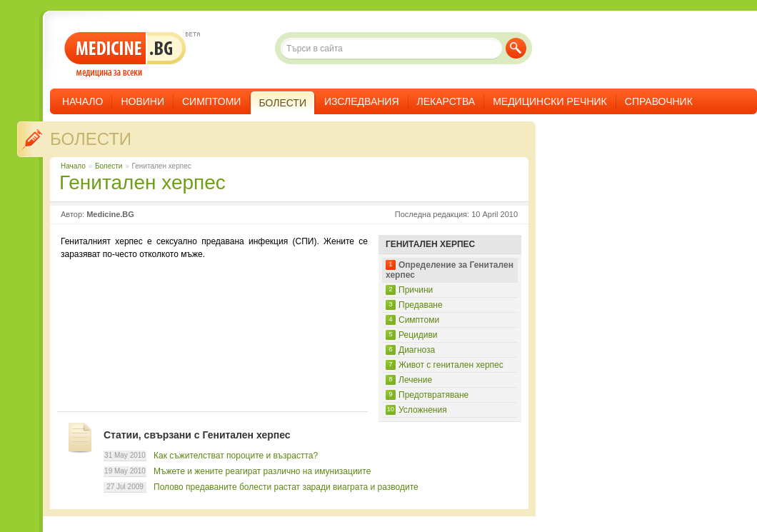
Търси (516, 48)
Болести (91, 139)
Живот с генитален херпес (451, 365)
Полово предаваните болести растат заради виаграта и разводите (286, 487)
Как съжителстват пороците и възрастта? (236, 456)
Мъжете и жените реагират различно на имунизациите (262, 471)
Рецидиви (418, 335)
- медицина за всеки (125, 55)
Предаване (421, 305)
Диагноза (417, 350)
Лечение (415, 380)
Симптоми (211, 101)
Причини (416, 290)
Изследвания (362, 101)
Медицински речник (550, 101)
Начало (82, 101)
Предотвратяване (433, 395)
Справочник (659, 101)
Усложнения (423, 410)
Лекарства (446, 101)
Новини (142, 101)
